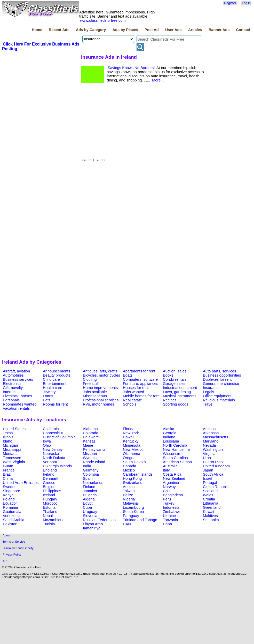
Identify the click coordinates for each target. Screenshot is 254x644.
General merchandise (221, 384)
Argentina (171, 483)
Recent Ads (59, 30)
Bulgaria (90, 495)
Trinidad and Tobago (140, 520)
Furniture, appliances (141, 384)
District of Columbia (59, 437)
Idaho (8, 441)
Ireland (49, 474)
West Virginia (14, 462)
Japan (208, 470)
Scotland (210, 491)
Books (168, 375)
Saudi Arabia (14, 520)
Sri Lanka (211, 520)
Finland (89, 487)
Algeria (89, 499)
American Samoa (177, 462)
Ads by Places (125, 30)
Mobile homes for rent (141, 396)
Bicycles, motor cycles (101, 375)
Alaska (169, 429)
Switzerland (133, 483)
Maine (88, 445)
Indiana (169, 437)
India (87, 466)
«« (84, 160)
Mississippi (12, 450)
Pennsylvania (94, 450)
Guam (8, 466)
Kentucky (131, 441)
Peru (167, 499)
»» (103, 160)
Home (37, 30)
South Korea (133, 512)
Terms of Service (14, 541)
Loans (48, 396)
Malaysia (130, 503)
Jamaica (90, 491)
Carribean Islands (138, 474)
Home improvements (100, 388)
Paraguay (131, 516)
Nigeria (129, 499)
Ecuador (10, 503)
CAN (127, 524)
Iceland (49, 495)
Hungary (50, 499)
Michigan (10, 445)
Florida (129, 429)
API (5, 561)
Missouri (90, 454)
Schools (130, 404)
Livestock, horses (17, 396)
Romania (10, 507)
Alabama (90, 429)
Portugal (210, 483)
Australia (170, 466)
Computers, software (140, 379)
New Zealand (174, 478)
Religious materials (219, 400)
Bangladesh (173, 495)
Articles (195, 30)
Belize (128, 495)
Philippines (52, 491)
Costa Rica (172, 474)
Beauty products (57, 375)
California (51, 429)
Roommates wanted (20, 404)
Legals (208, 392)
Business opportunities (222, 375)
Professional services (101, 400)
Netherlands (93, 483)
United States (14, 429)
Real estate (132, 400)
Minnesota (132, 445)
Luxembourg (133, 507)
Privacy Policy (12, 554)
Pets (47, 400)
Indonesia (171, 507)
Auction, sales (175, 371)
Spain (88, 478)
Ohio (47, 445)
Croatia (209, 499)
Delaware (91, 437)
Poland (9, 499)
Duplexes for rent (217, 379)
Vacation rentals (16, 408)
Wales (208, 495)
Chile (167, 491)
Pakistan (10, 524)
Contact (243, 30)
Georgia (170, 433)
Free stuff (91, 384)
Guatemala (12, 512)
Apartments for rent (139, 371)
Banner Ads (219, 30)
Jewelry (49, 392)
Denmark (50, 478)
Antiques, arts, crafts (100, 371)
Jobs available (95, 392)
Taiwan (129, 491)
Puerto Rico (213, 462)
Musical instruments (180, 396)
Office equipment (217, 396)
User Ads (173, 30)
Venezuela (12, 516)
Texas (8, 433)
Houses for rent (136, 388)
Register (230, 3)
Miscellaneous (95, 396)
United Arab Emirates (21, 483)
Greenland (212, 507)
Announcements (57, 371)
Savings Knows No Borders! (131, 68)
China (8, 478)
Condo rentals (175, 379)
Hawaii (129, 437)
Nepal (48, 516)
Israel (208, 478)
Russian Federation (99, 520)
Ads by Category (91, 30)
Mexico (129, 470)
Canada (129, 466)
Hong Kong (132, 478)
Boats (128, 375)
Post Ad (152, 30)
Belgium (50, 487)
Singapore (11, 491)
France (9, 470)
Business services (18, 379)
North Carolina (175, 445)
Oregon (129, 458)
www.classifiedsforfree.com (103, 20)
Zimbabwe (172, 512)
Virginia (209, 454)
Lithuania (211, 503)
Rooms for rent (55, 404)
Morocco (50, 503)
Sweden (10, 487)
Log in (246, 3)
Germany (91, 470)
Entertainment (55, 384)
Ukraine (169, 516)
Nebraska (51, 454)
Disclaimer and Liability (18, 548)
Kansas (89, 441)
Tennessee (12, 458)
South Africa (213, 474)
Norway (169, 487)
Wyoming (91, 458)
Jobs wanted (133, 392)
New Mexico (133, 450)
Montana (10, 454)
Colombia (91, 474)
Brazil (8, 474)
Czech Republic (216, 487)
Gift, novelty (13, 388)
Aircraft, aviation (16, 371)
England (50, 470)
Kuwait (209, 512)
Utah (207, 458)
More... (158, 80)
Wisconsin (172, 454)
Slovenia (90, 516)
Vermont (50, 462)
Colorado (90, 433)
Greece (49, 483)
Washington (213, 450)
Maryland (211, 441)
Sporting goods (176, 404)
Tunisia (49, 524)
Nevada (209, 445)
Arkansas (211, 433)
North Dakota (54, 458)
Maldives (210, 516)
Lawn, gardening (177, 392)
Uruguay (90, 512)
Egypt (88, 503)
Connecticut (53, 433)
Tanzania (170, 520)
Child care (51, 379)
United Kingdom (216, 466)
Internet (9, 392)
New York (131, 433)
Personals (11, 400)
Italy (166, 470)
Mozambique (54, 520)
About (7, 535)
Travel (208, 404)
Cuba (87, 507)
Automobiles (13, 375)
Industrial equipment (180, 388)
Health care (53, 388)
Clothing (90, 379)
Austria (129, 487)
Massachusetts (216, 437)
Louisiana (171, 441)
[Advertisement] (41, 90)
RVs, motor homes (98, 404)
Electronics (12, 384)
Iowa (47, 441)
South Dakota (134, 462)
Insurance (211, 388)
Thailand (50, 512)
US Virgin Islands (57, 466)
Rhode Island (94, 462)
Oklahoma (132, 454)
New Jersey (53, 450)
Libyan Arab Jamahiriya (92, 526)
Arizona (209, 429)
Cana (167, 524)
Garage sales (174, 384)
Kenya (8, 495)
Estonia (49, 507)
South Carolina (175, 458)
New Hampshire (176, 450)
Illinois (8, 437)
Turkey (169, 503)
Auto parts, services (220, 371)
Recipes (170, 400)
